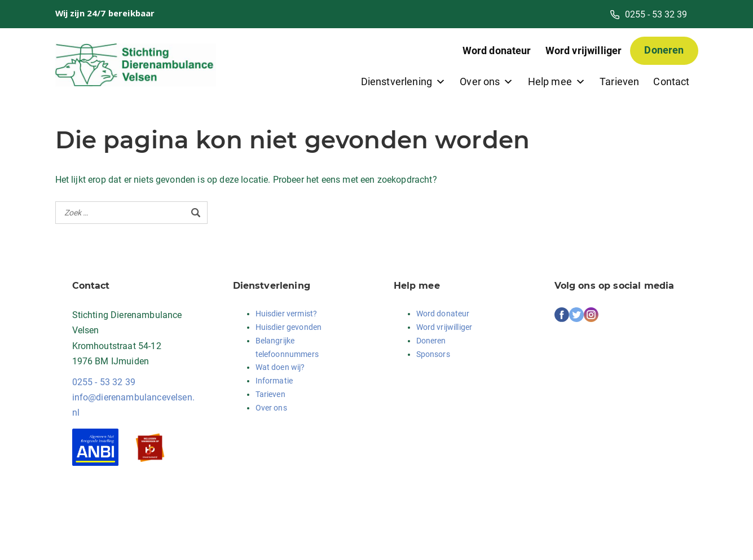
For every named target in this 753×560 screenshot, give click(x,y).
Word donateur (497, 50)
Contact (671, 81)
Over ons (486, 81)
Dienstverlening (404, 81)
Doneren (664, 50)
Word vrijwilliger (584, 50)
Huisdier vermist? (287, 314)
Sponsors (433, 354)
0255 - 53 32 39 (104, 382)
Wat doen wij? (280, 367)
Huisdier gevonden (289, 327)
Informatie (274, 381)
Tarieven (619, 81)
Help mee (557, 81)
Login (192, 537)
